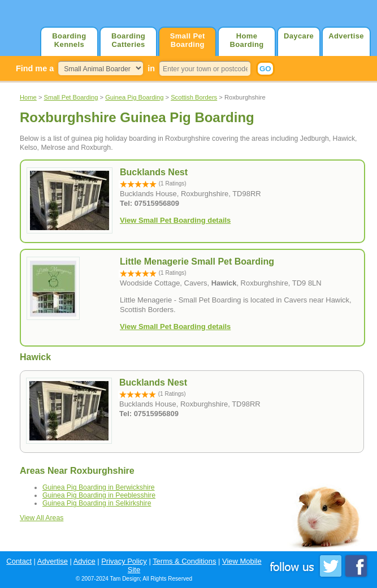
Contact (19, 561)
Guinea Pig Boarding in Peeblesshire (99, 495)
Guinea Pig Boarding (134, 97)
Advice (84, 561)
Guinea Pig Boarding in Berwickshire (99, 487)
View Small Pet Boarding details (175, 220)
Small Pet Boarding (188, 40)
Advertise (346, 36)
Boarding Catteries (128, 40)
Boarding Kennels (69, 40)
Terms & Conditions (184, 561)
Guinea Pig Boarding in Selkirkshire (97, 503)
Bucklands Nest (153, 382)
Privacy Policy (124, 561)
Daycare (299, 36)
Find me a (35, 68)
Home (28, 97)
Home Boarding (246, 40)
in (151, 68)
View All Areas (42, 518)
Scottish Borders (194, 97)
